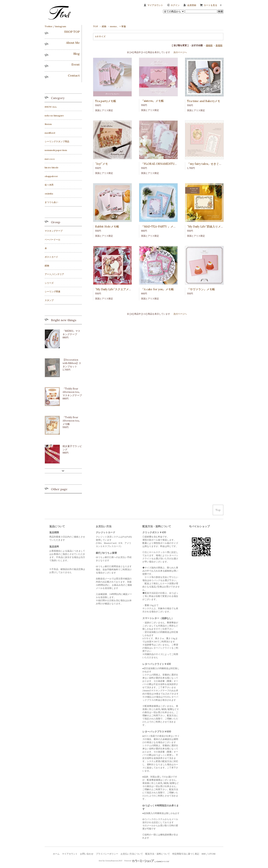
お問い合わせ (87, 854)
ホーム (56, 854)
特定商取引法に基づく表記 (186, 854)
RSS (204, 854)
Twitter (49, 26)
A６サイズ (100, 36)
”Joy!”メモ (102, 164)
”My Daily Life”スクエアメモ (113, 289)
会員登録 (192, 5)
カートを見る (214, 5)
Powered (147, 861)
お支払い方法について (132, 854)
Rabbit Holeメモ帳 (107, 226)
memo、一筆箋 (118, 26)
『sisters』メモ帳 (152, 101)
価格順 (209, 45)
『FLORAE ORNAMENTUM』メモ (163, 164)
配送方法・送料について (158, 854)
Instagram (61, 26)
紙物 (104, 26)
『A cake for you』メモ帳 (157, 289)
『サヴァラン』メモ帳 (201, 289)
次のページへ (180, 52)
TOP (96, 26)
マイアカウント (155, 5)
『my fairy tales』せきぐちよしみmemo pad (216, 164)
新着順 (219, 45)
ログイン (175, 5)
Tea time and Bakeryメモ (204, 101)
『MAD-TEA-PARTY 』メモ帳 (160, 226)
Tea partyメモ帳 (106, 101)
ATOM (212, 854)
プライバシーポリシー (107, 854)
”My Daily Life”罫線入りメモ (205, 226)
